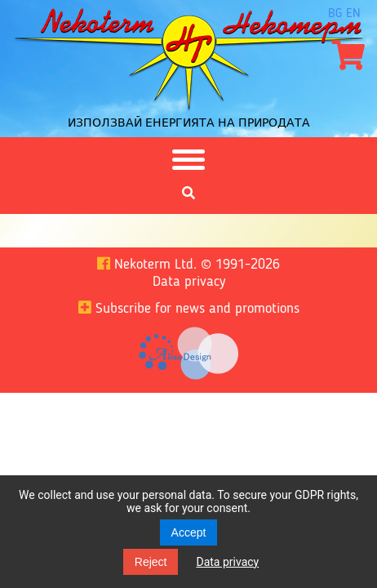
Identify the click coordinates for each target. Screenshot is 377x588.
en (353, 14)
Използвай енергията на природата (189, 122)
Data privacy (227, 562)
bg (335, 14)
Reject (151, 562)
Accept (189, 532)
